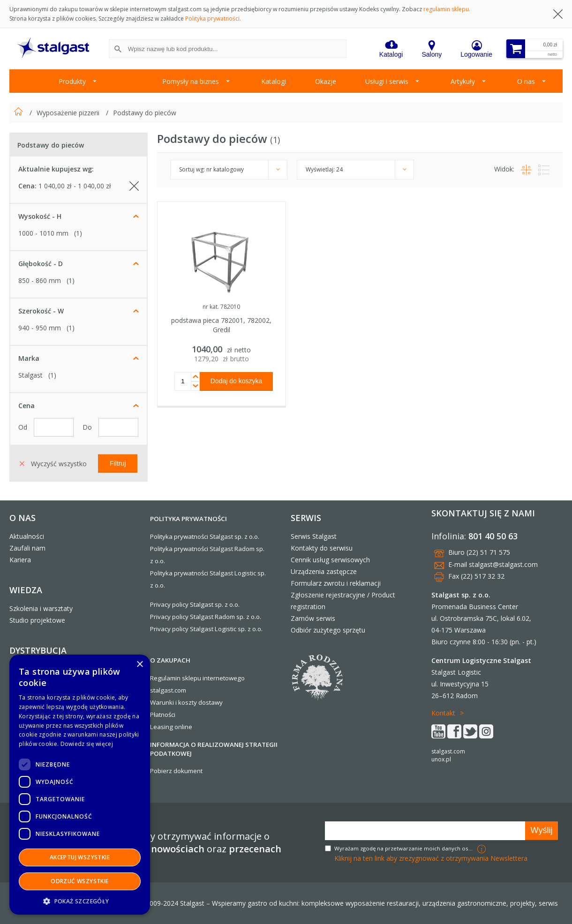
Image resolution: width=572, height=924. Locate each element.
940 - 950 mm (40, 328)
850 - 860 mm (40, 280)
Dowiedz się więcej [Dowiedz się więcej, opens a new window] (87, 744)
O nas (526, 81)
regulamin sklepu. (447, 9)
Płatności (163, 715)
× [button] (139, 665)
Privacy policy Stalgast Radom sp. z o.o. (206, 617)
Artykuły (463, 81)
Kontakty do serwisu (322, 548)
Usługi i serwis (387, 81)
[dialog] (80, 785)
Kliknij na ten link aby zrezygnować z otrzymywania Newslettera (431, 858)
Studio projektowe (37, 620)
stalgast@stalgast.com (503, 564)
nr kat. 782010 (221, 307)
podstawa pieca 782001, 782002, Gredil (221, 325)
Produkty (72, 81)
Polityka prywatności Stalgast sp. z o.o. (205, 537)
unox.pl (441, 759)
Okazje (326, 81)
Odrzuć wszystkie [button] (79, 881)
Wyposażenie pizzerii (69, 113)
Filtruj (118, 463)
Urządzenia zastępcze (324, 571)
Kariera (20, 560)
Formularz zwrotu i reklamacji (336, 583)
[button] (80, 901)
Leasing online (171, 727)
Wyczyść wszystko (53, 463)
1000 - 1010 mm (43, 233)
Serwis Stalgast (314, 536)
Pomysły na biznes (191, 81)
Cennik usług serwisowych (330, 560)
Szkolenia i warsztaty (41, 608)
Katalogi (274, 81)
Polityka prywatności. (213, 19)
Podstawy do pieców (145, 113)
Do (88, 427)
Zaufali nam (27, 548)
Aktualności (27, 536)
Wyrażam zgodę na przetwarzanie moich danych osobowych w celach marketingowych (405, 848)
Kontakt (443, 713)
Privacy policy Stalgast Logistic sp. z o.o (206, 629)
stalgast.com (448, 751)
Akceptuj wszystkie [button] (80, 857)
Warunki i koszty (173, 702)
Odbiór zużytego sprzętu (328, 630)
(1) (78, 233)
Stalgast (30, 375)
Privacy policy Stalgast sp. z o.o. (195, 604)
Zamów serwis (313, 618)
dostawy (211, 702)
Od (24, 427)
